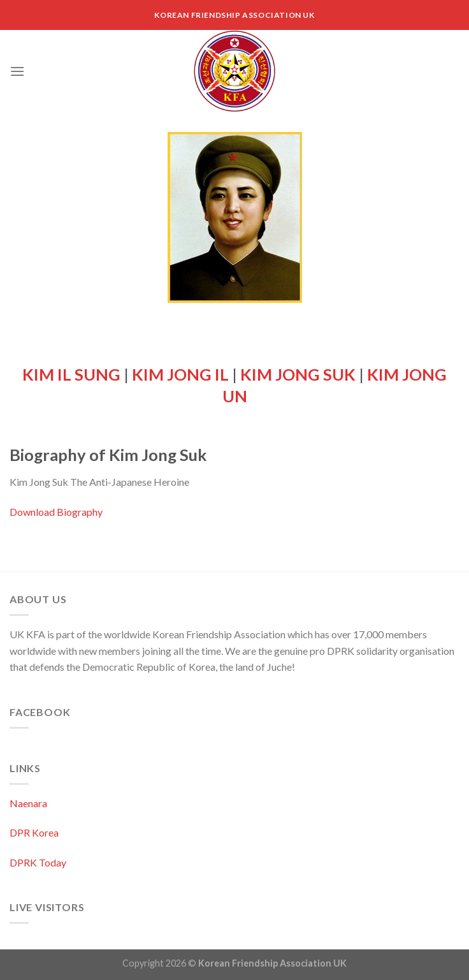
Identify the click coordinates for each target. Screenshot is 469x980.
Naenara (28, 803)
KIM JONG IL (180, 374)
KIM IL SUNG (71, 374)
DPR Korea (34, 832)
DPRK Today (38, 862)
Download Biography (56, 512)
